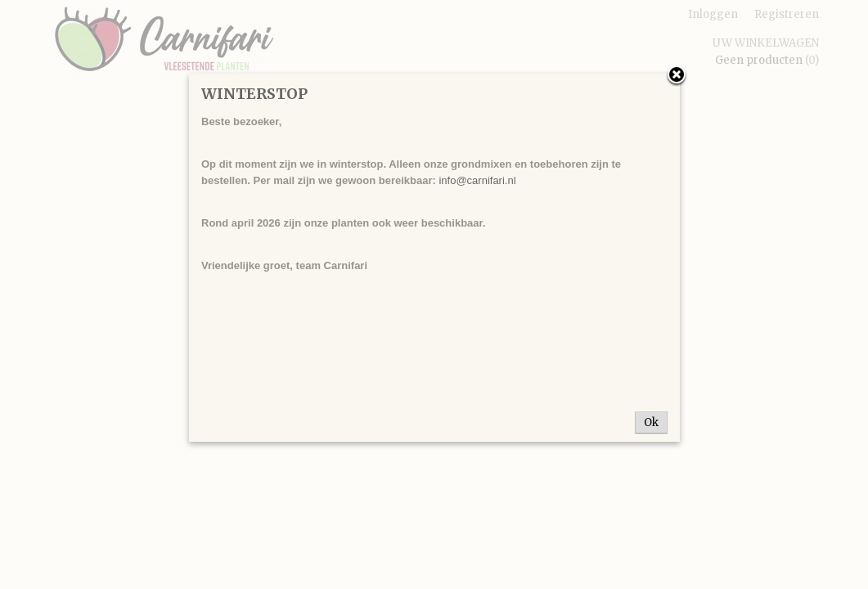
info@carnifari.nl (477, 180)
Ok (651, 423)
